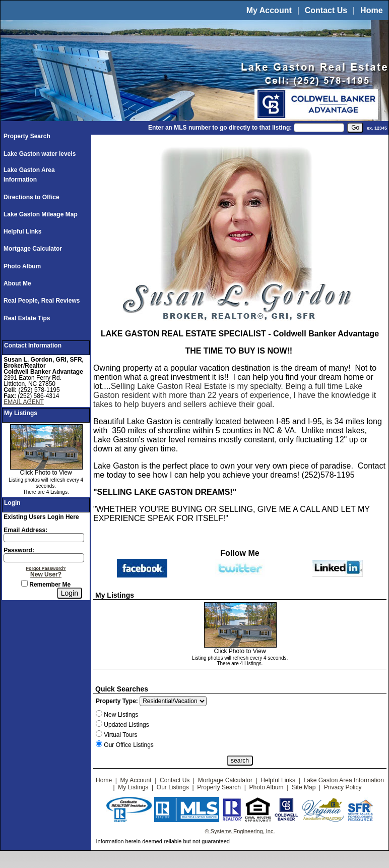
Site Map (304, 787)
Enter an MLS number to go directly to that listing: (220, 128)
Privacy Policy (343, 787)
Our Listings (173, 787)
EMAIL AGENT (24, 402)
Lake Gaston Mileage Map (41, 214)
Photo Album (22, 266)
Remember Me (46, 585)
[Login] (70, 593)
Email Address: (25, 530)
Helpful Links (22, 232)
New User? (46, 574)
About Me (17, 283)
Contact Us (326, 10)
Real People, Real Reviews (42, 301)
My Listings (133, 787)
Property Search (27, 136)
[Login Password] (44, 558)
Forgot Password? (46, 568)
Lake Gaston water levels (40, 154)
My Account (269, 10)
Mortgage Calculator (33, 249)
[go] (355, 128)
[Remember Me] (24, 583)
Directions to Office (31, 197)
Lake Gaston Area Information (344, 780)
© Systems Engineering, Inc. (240, 831)
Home (371, 10)
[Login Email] (44, 538)
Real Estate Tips (27, 318)
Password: (19, 550)
